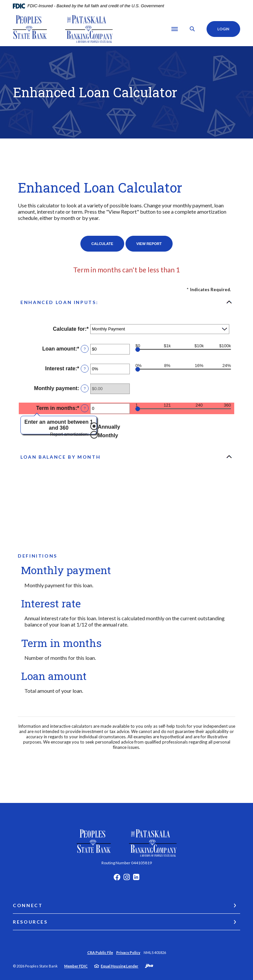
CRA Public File (100, 952)
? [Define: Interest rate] (85, 369)
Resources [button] (30, 922)
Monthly (108, 435)
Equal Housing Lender (120, 966)
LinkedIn (136, 879)
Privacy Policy (128, 952)
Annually (109, 427)
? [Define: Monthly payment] (85, 388)
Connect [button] (28, 905)
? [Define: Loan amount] (85, 349)
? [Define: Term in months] (85, 408)
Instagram (127, 879)
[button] (126, 302)
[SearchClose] (192, 29)
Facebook (117, 879)
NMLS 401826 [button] (155, 952)
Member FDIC (76, 966)
